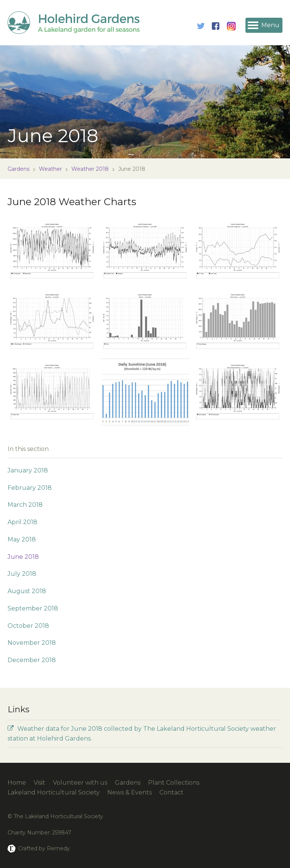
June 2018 (23, 557)
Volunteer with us (80, 783)
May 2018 (22, 539)
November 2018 (32, 643)
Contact (171, 792)
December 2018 (32, 660)
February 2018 (30, 488)
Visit (39, 783)
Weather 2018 (90, 169)
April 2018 (22, 522)
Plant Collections (174, 783)
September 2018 (33, 608)
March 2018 (25, 505)
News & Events (130, 792)
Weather (50, 169)
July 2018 (22, 574)
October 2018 (28, 626)
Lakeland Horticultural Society (54, 792)
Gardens (19, 169)
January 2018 (28, 470)
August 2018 (27, 591)
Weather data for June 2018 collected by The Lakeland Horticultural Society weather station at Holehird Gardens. (142, 734)
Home (17, 783)
